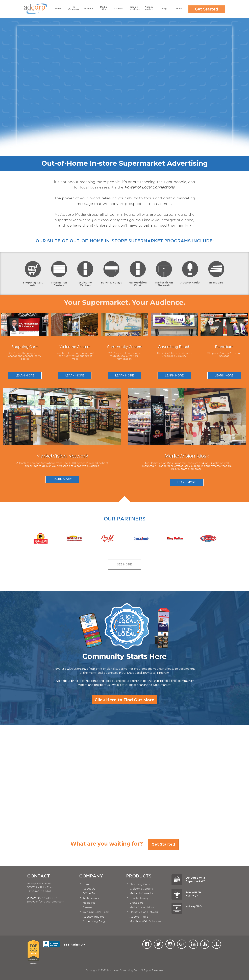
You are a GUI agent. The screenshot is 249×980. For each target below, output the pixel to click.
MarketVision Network (164, 273)
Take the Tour (220, 771)
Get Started (163, 844)
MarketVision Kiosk (138, 273)
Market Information (142, 893)
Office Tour (90, 893)
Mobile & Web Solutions (145, 921)
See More (125, 565)
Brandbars (216, 272)
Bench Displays (111, 272)
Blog (164, 8)
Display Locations (134, 8)
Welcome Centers (85, 273)
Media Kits (104, 8)
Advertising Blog (94, 921)
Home (58, 8)
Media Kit (89, 903)
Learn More (25, 376)
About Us (89, 889)
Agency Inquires (149, 8)
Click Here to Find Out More (125, 700)
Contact (179, 8)
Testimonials (91, 898)
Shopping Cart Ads (33, 273)
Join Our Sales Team (96, 912)
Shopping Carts (140, 884)
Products (88, 8)
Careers (119, 8)
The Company (74, 8)
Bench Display (139, 898)
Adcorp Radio (190, 272)
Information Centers (59, 273)
